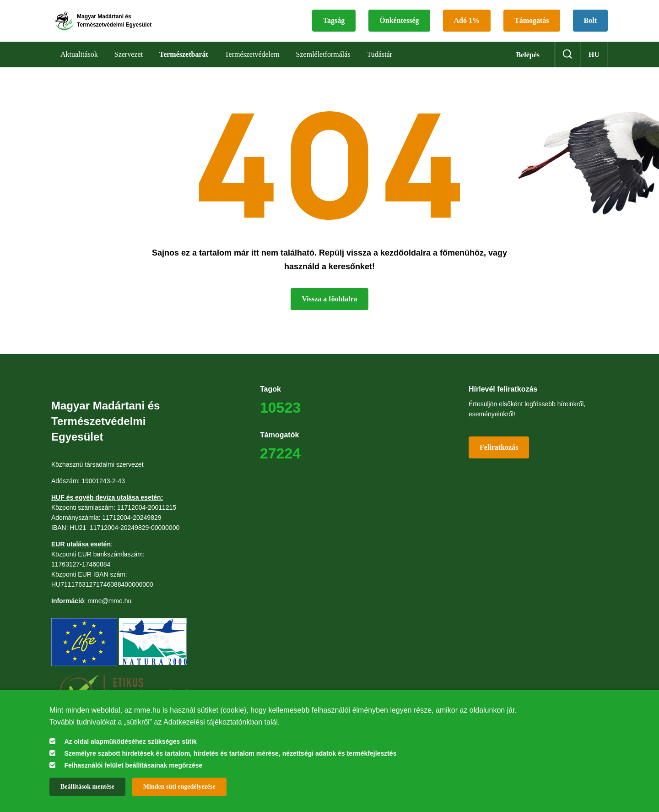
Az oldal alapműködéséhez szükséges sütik (130, 741)
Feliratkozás (499, 457)
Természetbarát (184, 64)
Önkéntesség (399, 25)
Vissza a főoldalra (329, 308)
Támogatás (532, 25)
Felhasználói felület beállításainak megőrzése (133, 765)
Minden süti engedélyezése (179, 787)
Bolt (590, 25)
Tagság (334, 25)
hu (594, 64)
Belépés (528, 64)
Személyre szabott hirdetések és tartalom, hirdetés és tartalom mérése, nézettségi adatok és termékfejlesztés (230, 753)
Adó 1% (467, 25)
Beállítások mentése (87, 787)
